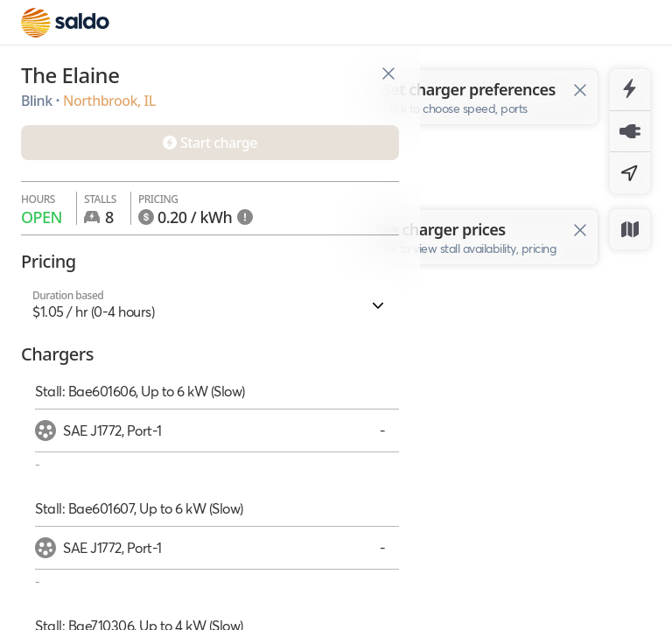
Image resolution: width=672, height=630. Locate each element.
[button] (210, 304)
